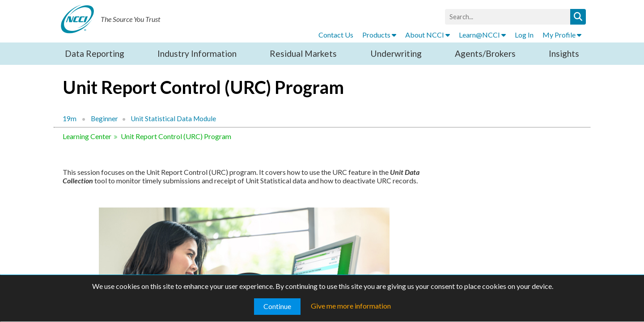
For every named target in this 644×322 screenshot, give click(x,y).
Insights (564, 53)
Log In (524, 35)
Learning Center (87, 136)
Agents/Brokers (485, 53)
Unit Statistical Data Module (174, 119)
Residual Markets (303, 53)
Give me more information (351, 306)
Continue (277, 306)
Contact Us (336, 35)
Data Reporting (95, 53)
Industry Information (197, 53)
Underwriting (396, 53)
